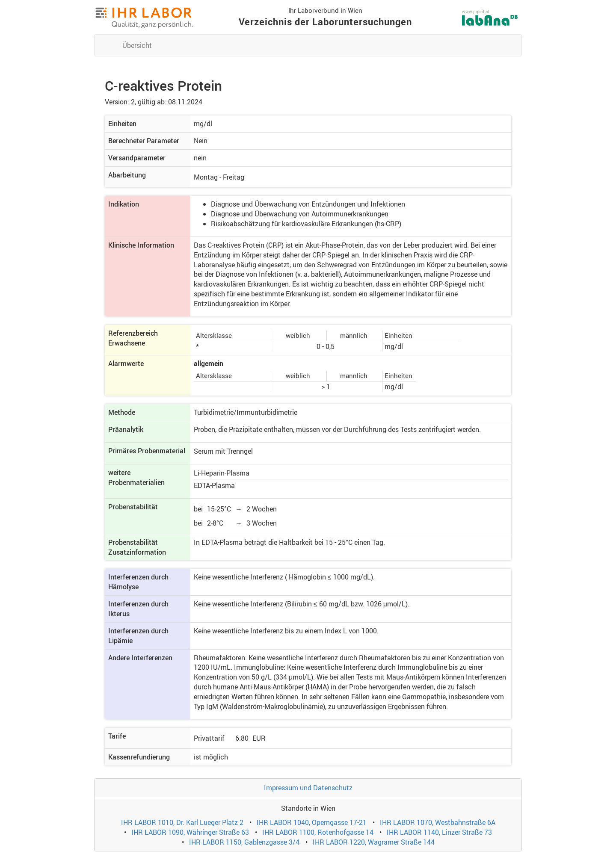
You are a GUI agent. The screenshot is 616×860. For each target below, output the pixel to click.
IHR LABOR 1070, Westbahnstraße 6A (438, 822)
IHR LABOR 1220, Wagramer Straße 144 (374, 842)
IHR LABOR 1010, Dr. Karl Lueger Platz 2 (182, 822)
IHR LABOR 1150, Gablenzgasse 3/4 (244, 842)
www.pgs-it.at (476, 12)
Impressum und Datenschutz (308, 788)
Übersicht (137, 45)
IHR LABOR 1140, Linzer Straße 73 (439, 832)
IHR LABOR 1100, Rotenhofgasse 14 (318, 832)
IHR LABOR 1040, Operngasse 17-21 (312, 822)
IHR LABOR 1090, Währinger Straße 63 (190, 832)
